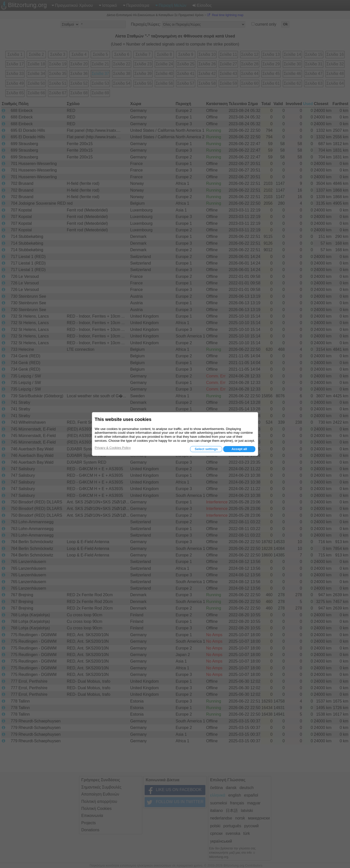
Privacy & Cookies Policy (113, 448)
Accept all (239, 449)
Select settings (206, 449)
